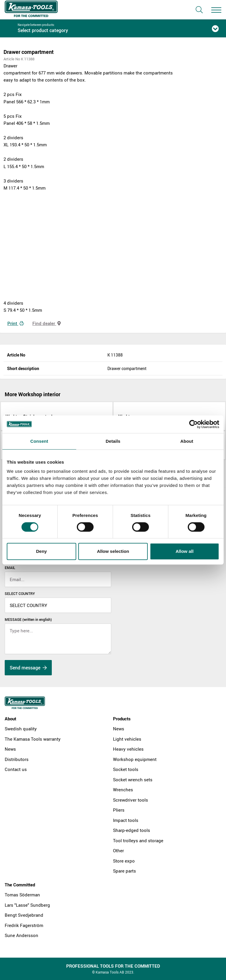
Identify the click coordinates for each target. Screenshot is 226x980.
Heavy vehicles (128, 749)
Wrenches (123, 790)
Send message (28, 668)
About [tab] (187, 441)
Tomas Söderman (22, 895)
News (10, 749)
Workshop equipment (135, 759)
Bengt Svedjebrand (24, 915)
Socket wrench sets (133, 780)
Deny (41, 551)
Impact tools (126, 820)
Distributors (17, 759)
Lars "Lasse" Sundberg (27, 905)
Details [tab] (113, 441)
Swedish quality (21, 729)
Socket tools (126, 769)
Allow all (185, 551)
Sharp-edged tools (132, 830)
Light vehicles (127, 739)
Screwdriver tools (131, 800)
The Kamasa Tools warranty (33, 739)
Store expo (124, 861)
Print (16, 323)
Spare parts (124, 871)
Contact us (16, 769)
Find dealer (46, 323)
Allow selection (113, 551)
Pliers (119, 810)
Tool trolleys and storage (138, 840)
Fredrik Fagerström (24, 925)
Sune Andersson (21, 935)
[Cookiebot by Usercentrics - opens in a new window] (193, 424)
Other (118, 850)
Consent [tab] (39, 441)
